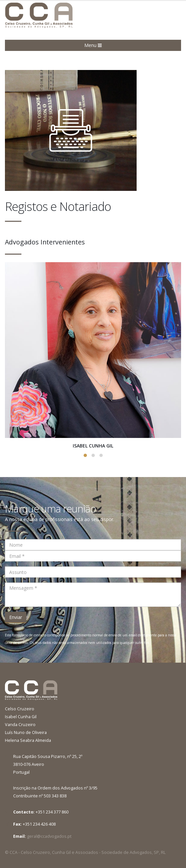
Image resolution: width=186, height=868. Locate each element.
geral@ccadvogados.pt (49, 836)
